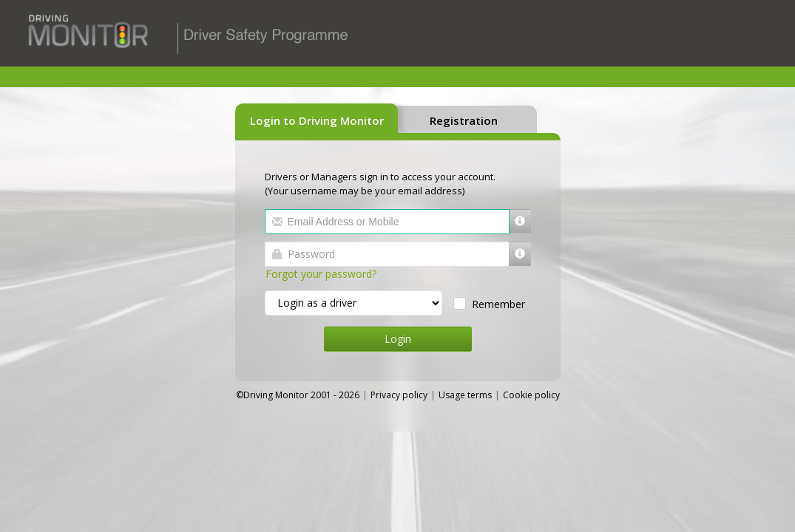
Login (398, 339)
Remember (496, 304)
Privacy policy (399, 395)
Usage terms (465, 395)
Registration (464, 120)
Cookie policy (531, 395)
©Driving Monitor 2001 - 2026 (299, 395)
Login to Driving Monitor (317, 120)
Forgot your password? (321, 274)
